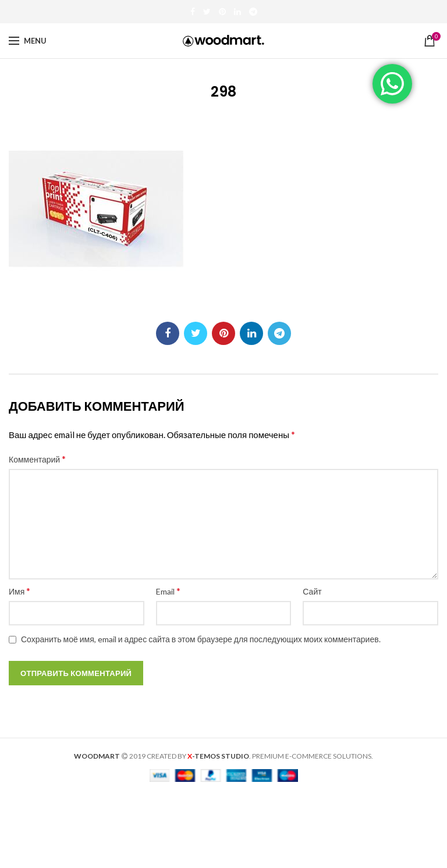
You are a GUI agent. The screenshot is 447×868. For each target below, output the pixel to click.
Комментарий (37, 459)
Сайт (312, 591)
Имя (19, 591)
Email (168, 591)
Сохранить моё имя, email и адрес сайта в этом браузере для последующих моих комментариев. (201, 639)
